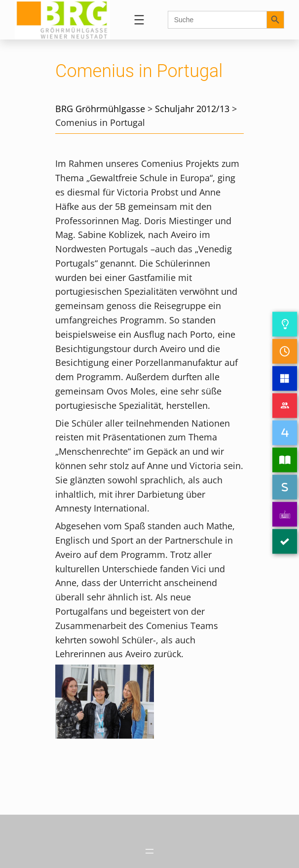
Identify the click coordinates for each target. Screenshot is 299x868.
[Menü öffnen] (139, 20)
